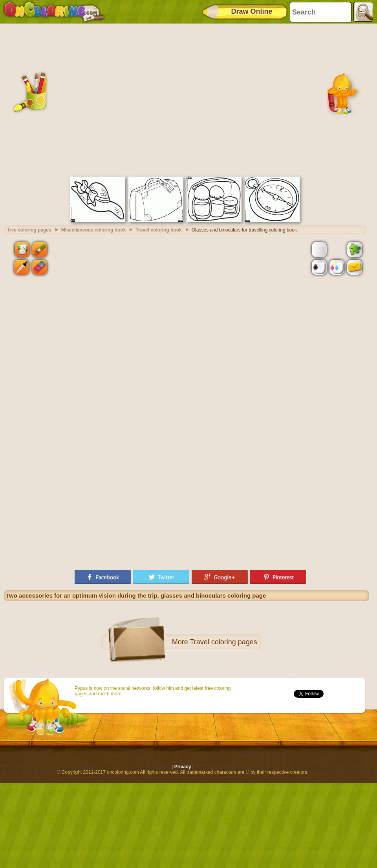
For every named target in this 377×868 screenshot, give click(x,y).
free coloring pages (30, 230)
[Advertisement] (74, 99)
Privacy (183, 767)
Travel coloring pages (223, 642)
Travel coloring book (158, 230)
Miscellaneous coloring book (94, 230)
